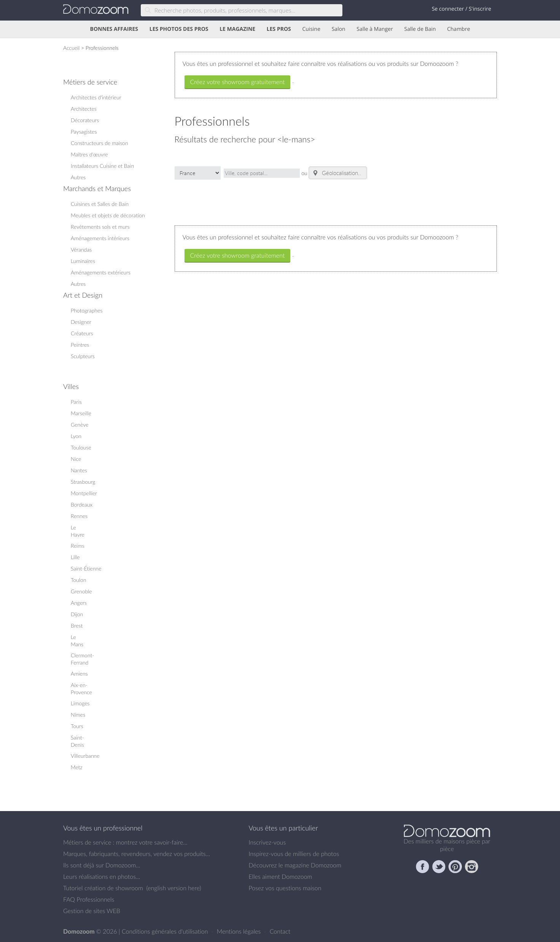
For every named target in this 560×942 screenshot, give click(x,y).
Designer (81, 322)
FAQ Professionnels (89, 899)
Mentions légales (240, 931)
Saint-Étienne (86, 568)
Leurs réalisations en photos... (102, 877)
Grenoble (81, 591)
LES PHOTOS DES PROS (179, 29)
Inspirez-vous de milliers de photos (294, 854)
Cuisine (311, 29)
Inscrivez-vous (267, 842)
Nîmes (78, 715)
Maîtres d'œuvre (89, 154)
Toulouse (81, 447)
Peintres (80, 345)
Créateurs (82, 333)
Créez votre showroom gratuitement (238, 82)
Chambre (458, 29)
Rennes (79, 516)
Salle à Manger (375, 29)
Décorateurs (85, 120)
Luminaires (83, 261)
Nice (76, 459)
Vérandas (81, 249)
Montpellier (84, 493)
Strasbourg (83, 482)
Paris (76, 402)
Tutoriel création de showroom (103, 888)
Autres (78, 177)
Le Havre (78, 531)
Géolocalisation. (336, 173)
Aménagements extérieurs (101, 272)
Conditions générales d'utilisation (166, 931)
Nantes (79, 470)
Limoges (80, 703)
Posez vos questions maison (285, 888)
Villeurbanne (85, 756)
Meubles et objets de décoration (108, 215)
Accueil (71, 48)
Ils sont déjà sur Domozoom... (102, 865)
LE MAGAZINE (237, 29)
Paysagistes (84, 131)
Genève (80, 425)
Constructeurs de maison (99, 143)
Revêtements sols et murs (100, 227)
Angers (79, 603)
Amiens (79, 673)
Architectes (84, 109)
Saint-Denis (77, 741)
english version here (173, 888)
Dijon (77, 614)
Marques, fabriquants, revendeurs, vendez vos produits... (137, 854)
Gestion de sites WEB (92, 911)
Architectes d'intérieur (96, 97)
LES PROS (279, 29)
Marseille (81, 413)
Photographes (87, 310)
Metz (77, 767)
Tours (77, 726)
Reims (78, 546)
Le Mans (77, 641)
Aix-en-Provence (81, 689)
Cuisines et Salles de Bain (100, 204)
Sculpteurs (83, 356)
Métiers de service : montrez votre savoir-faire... (125, 842)
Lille (75, 557)
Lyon (76, 436)
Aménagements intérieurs (100, 238)
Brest (77, 626)
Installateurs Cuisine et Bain (102, 166)
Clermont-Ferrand (82, 659)
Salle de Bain (420, 29)
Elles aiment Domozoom (281, 877)
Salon (339, 29)
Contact (280, 931)
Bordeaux (82, 504)
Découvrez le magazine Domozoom (295, 865)
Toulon (78, 580)
